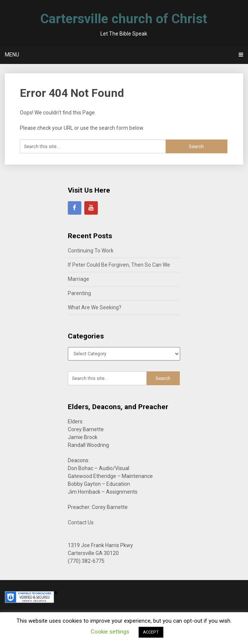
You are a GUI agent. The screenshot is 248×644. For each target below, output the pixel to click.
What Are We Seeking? (95, 307)
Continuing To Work (91, 251)
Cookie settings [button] (110, 632)
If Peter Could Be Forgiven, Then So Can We (119, 265)
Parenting (79, 293)
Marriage (78, 279)
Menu (12, 55)
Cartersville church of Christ (124, 19)
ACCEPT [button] (151, 632)
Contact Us (81, 522)
